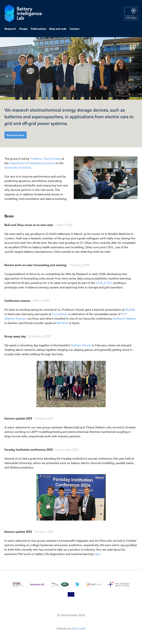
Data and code (58, 29)
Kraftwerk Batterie (124, 318)
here (97, 554)
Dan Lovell (78, 628)
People (23, 29)
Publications (38, 29)
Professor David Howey (45, 158)
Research (10, 29)
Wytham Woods (81, 345)
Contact (75, 29)
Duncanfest (59, 314)
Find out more (15, 135)
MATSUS (62, 323)
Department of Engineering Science (32, 163)
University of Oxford (18, 167)
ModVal (130, 309)
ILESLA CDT (104, 283)
